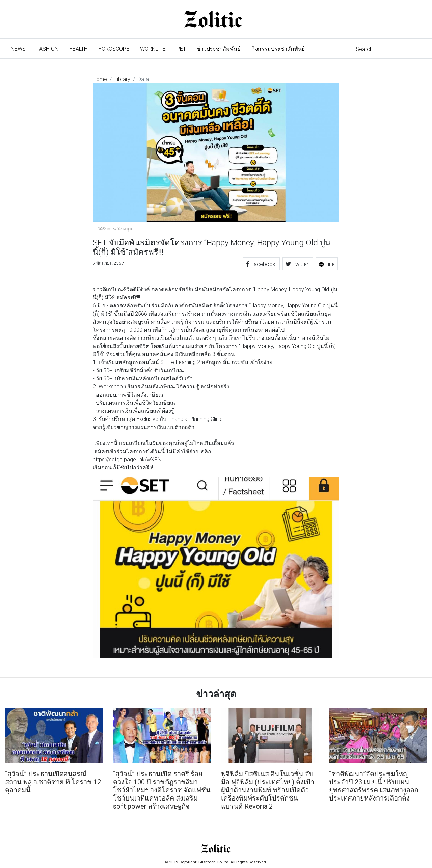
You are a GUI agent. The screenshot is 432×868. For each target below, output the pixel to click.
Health (78, 49)
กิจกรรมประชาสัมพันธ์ (278, 49)
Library (122, 79)
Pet (181, 49)
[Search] (390, 48)
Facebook (261, 264)
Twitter (298, 264)
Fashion (47, 49)
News (21, 48)
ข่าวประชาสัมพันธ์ (219, 49)
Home (100, 79)
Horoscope (114, 49)
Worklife (153, 49)
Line (327, 264)
